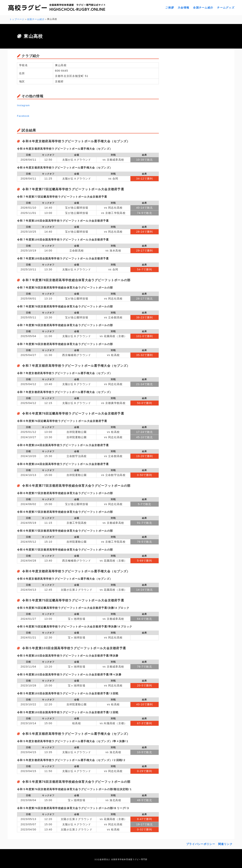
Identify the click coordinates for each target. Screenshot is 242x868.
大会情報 (183, 8)
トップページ (17, 19)
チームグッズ (226, 8)
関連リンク (225, 843)
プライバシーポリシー (201, 843)
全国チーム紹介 (203, 8)
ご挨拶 (170, 8)
